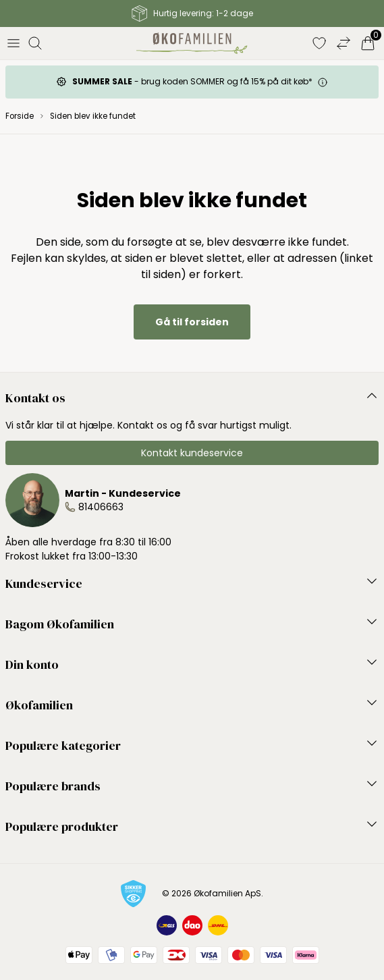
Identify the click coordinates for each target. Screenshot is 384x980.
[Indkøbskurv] (368, 43)
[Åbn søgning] (35, 43)
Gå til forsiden (192, 322)
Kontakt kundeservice (192, 453)
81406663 (101, 507)
